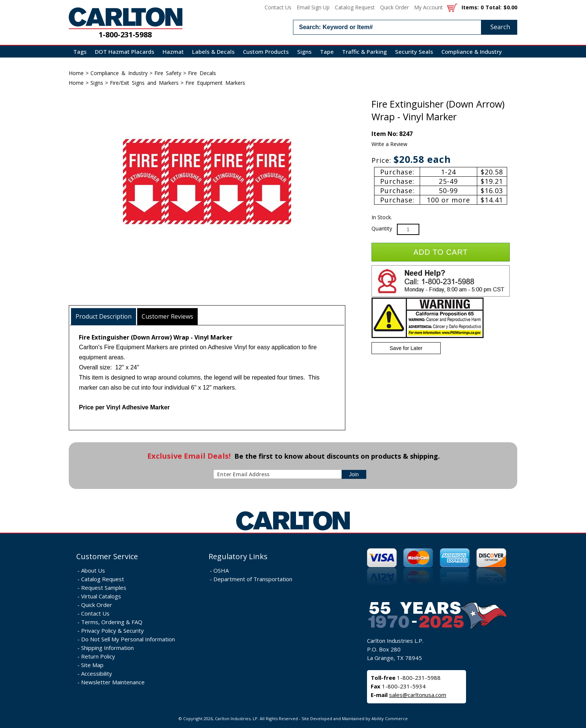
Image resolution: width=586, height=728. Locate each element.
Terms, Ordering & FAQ (112, 622)
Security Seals (414, 52)
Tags (80, 52)
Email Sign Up (313, 7)
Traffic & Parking (364, 52)
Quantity (382, 228)
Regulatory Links (238, 556)
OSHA (221, 570)
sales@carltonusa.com (418, 695)
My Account (428, 7)
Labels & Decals (213, 52)
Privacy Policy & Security (112, 631)
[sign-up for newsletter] (354, 474)
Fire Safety (168, 73)
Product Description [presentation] (104, 316)
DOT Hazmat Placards (125, 52)
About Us (93, 570)
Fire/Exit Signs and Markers (144, 83)
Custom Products (266, 52)
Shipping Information (107, 648)
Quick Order (394, 7)
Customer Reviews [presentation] (167, 316)
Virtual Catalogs (101, 596)
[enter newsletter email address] (279, 474)
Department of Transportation (253, 579)
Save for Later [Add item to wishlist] (406, 348)
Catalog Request (355, 7)
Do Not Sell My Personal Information (128, 639)
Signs (304, 52)
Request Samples (104, 588)
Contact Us (278, 7)
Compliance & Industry (472, 52)
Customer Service (107, 556)
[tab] (104, 317)
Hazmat (173, 52)
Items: (470, 7)
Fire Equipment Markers (215, 83)
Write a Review (389, 144)
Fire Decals (202, 73)
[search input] (405, 27)
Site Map (92, 665)
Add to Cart (440, 252)
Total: (494, 7)
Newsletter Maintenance (113, 682)
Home (76, 73)
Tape (327, 52)
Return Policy (98, 656)
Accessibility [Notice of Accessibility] (97, 673)
